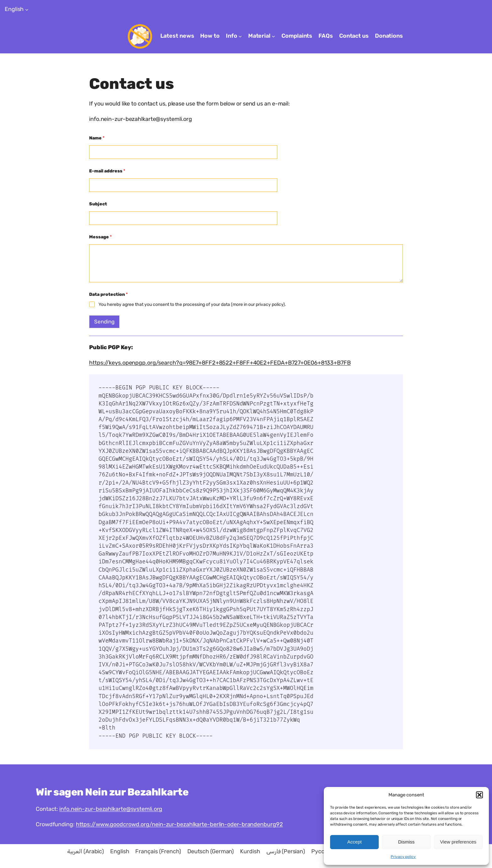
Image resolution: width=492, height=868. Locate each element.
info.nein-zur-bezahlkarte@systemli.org (111, 809)
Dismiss (406, 842)
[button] (479, 795)
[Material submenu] (273, 36)
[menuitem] (86, 851)
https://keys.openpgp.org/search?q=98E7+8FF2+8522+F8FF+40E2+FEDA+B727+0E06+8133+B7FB (220, 363)
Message (100, 237)
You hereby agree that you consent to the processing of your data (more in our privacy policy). (192, 304)
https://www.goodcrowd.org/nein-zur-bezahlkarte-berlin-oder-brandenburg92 (179, 824)
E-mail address (107, 171)
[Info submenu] (240, 36)
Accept (355, 842)
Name (97, 138)
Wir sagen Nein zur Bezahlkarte (112, 792)
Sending (104, 322)
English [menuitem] (120, 851)
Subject (98, 204)
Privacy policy (403, 857)
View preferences (458, 842)
